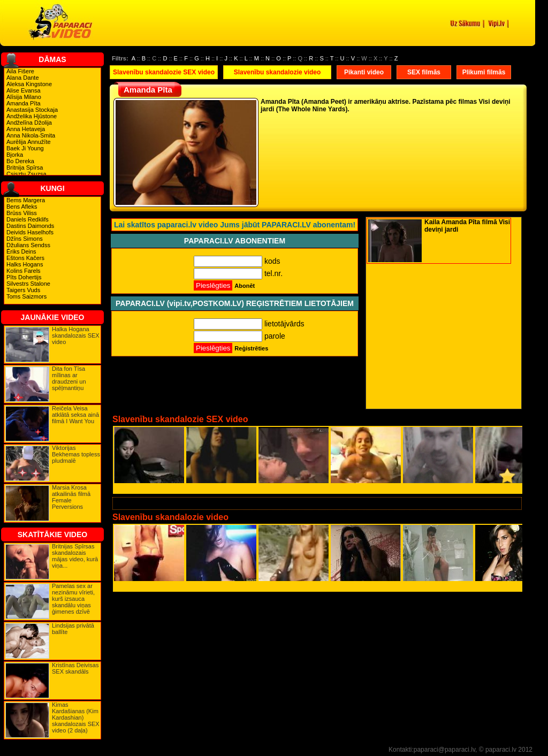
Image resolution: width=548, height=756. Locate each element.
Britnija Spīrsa (25, 167)
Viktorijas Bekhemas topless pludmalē (76, 454)
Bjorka (15, 155)
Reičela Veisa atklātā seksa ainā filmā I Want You (75, 415)
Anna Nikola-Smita (31, 135)
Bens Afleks (22, 207)
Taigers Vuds (23, 290)
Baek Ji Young (25, 148)
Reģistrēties (251, 348)
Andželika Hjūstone (32, 116)
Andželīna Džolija (29, 123)
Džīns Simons (25, 239)
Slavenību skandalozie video (277, 72)
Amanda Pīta (24, 103)
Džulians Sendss (28, 245)
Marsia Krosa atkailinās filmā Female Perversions (71, 497)
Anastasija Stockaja (32, 110)
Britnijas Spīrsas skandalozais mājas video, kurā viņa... (75, 556)
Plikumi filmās (484, 72)
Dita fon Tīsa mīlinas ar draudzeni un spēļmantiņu (69, 378)
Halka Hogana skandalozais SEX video (76, 335)
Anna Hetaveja (26, 129)
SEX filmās (424, 72)
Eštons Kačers (25, 258)
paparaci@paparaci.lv (444, 750)
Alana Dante (23, 78)
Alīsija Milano (24, 97)
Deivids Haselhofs (30, 232)
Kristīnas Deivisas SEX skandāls (75, 668)
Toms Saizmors (26, 296)
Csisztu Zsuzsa (26, 174)
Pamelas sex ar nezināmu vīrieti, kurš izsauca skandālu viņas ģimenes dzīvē (73, 599)
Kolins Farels (24, 271)
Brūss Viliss (22, 213)
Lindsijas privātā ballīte (73, 629)
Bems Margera (26, 200)
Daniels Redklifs (28, 219)
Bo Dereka (20, 161)
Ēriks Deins (21, 251)
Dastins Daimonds (30, 226)
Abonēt (245, 286)
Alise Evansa (24, 90)
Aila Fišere (20, 71)
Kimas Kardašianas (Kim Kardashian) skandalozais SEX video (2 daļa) (76, 717)
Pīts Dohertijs (24, 277)
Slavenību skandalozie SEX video (164, 72)
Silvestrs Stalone (28, 284)
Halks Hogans (25, 264)
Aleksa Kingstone (29, 84)
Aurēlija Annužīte (29, 142)
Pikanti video (364, 72)
